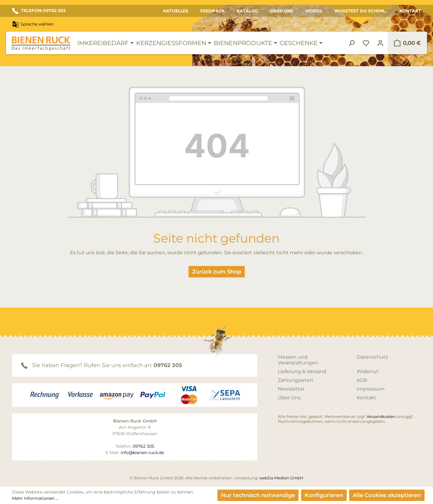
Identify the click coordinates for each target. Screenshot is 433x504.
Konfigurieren (324, 495)
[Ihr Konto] (380, 43)
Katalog (247, 11)
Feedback (212, 11)
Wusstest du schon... (361, 11)
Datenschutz (372, 357)
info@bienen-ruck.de (142, 453)
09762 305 (168, 365)
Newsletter (291, 389)
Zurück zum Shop (217, 272)
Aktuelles (176, 11)
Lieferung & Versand (302, 371)
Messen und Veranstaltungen (298, 360)
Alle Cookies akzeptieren (387, 495)
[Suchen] (352, 43)
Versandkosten (381, 416)
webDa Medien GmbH (281, 478)
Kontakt (410, 11)
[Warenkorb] (407, 43)
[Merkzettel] (366, 43)
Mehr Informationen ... (35, 498)
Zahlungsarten (296, 380)
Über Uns (282, 11)
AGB (362, 380)
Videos (314, 11)
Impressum (371, 389)
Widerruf (367, 371)
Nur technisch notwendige (258, 495)
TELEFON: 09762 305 (39, 11)
